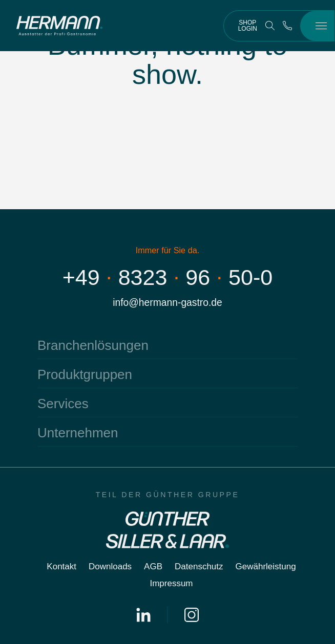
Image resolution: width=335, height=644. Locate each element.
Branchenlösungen (93, 345)
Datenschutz (199, 567)
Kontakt (61, 567)
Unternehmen (78, 433)
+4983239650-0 (168, 277)
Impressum (171, 583)
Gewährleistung (266, 567)
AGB (153, 567)
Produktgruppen (85, 374)
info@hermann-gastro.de (167, 303)
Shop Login (248, 26)
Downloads (110, 567)
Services (63, 404)
